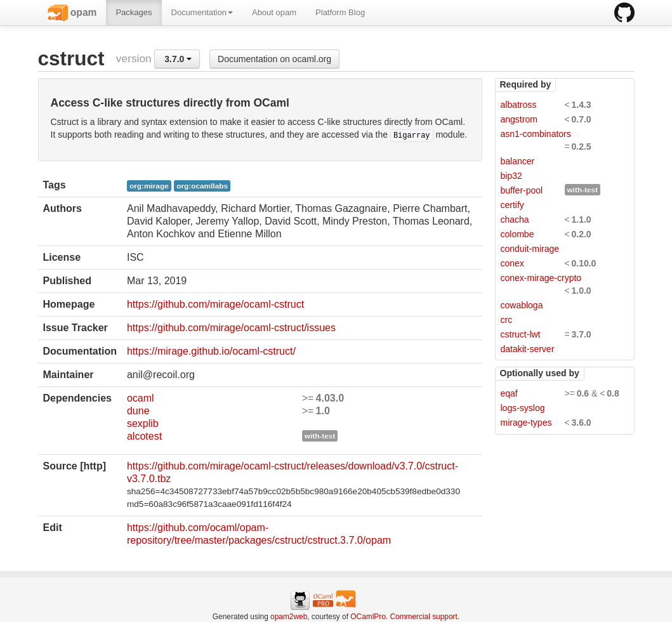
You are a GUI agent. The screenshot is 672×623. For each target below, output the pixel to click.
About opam (274, 12)
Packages (134, 12)
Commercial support (423, 617)
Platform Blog (340, 12)
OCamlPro (368, 617)
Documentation (202, 12)
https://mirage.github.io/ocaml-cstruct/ (211, 351)
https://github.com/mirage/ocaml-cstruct (215, 304)
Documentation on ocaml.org (274, 59)
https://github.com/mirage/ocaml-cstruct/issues (231, 328)
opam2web (289, 617)
